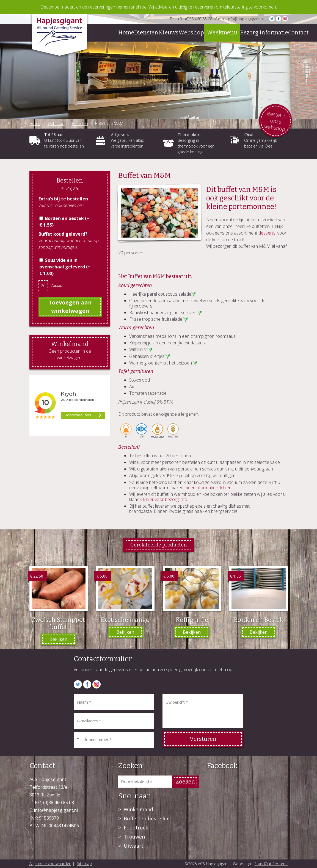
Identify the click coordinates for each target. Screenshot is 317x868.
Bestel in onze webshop (275, 121)
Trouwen (134, 837)
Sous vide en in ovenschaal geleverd (65, 267)
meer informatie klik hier (208, 488)
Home (126, 32)
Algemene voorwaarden (50, 863)
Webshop (191, 32)
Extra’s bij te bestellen (63, 199)
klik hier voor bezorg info (163, 499)
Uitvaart (134, 846)
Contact (298, 32)
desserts (267, 233)
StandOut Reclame (271, 864)
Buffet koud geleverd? (63, 234)
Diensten (146, 32)
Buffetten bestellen (147, 818)
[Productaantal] (43, 286)
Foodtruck (136, 828)
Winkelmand (138, 809)
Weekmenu (222, 32)
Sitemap (84, 863)
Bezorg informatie (264, 32)
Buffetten (80, 123)
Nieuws (168, 32)
